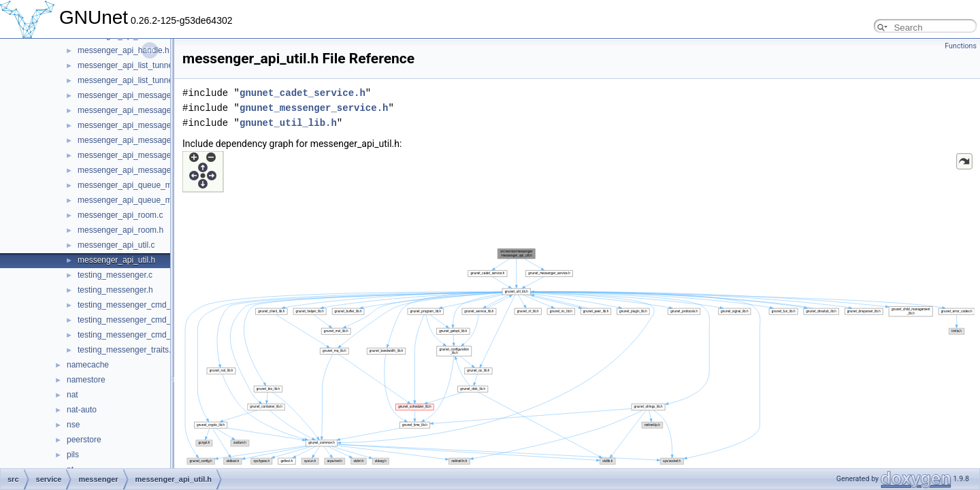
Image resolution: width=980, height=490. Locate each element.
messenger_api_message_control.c (142, 125)
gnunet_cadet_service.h (303, 93)
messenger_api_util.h (116, 260)
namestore (86, 380)
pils (73, 455)
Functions (961, 46)
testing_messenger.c (115, 275)
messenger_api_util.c (116, 245)
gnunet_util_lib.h (288, 123)
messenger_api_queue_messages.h (143, 200)
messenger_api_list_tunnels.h (132, 80)
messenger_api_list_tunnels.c (131, 65)
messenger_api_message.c (128, 95)
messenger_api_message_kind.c (137, 155)
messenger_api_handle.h (124, 50)
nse (73, 425)
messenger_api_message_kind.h (137, 170)
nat (72, 395)
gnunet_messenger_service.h (314, 108)
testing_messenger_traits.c (126, 350)
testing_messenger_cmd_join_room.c (145, 305)
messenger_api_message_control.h (142, 140)
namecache (88, 365)
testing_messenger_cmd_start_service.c (151, 320)
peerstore (84, 440)
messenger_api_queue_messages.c (143, 185)
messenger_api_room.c (120, 215)
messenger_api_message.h (128, 110)
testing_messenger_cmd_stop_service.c (150, 335)
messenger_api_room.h (120, 230)
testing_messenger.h (115, 290)
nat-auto (82, 410)
